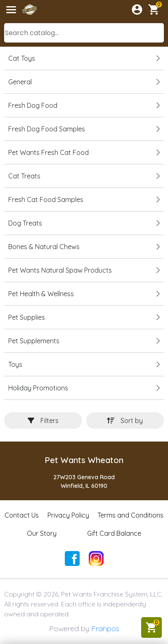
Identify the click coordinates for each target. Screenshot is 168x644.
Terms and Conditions (130, 515)
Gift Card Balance (114, 533)
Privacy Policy (68, 515)
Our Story (42, 533)
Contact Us (22, 515)
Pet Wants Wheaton (84, 460)
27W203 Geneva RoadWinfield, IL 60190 (84, 481)
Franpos (105, 629)
